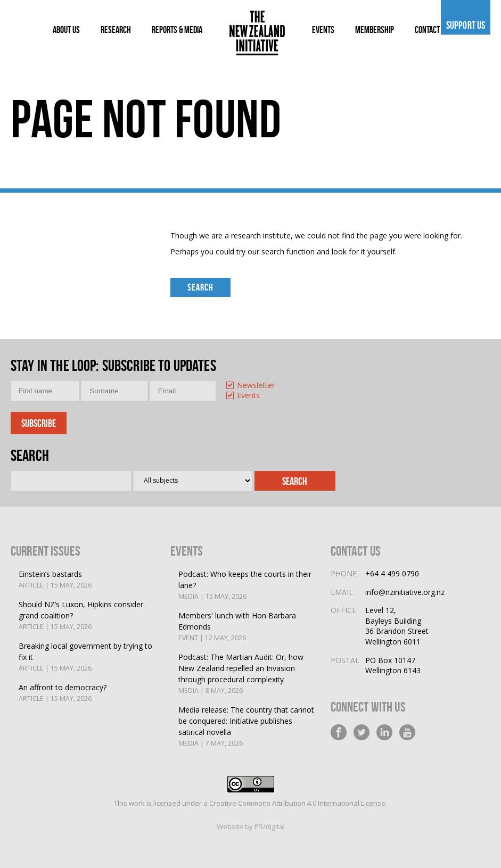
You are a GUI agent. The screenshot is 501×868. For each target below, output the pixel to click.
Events (248, 396)
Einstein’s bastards (55, 580)
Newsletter (256, 386)
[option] (255, 386)
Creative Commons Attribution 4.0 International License (297, 803)
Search (200, 287)
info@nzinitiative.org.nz (405, 592)
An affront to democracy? (63, 693)
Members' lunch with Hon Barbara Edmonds (246, 627)
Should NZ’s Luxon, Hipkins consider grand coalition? (87, 616)
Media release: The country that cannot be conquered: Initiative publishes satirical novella (246, 727)
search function (288, 251)
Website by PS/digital (251, 826)
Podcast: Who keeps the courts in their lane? (246, 585)
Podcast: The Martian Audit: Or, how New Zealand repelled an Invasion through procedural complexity (246, 674)
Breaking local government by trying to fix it (87, 657)
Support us (466, 25)
